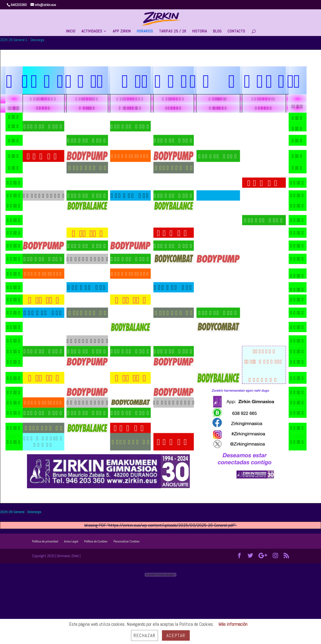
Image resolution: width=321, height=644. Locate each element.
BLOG (217, 32)
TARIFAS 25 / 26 (173, 32)
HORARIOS (145, 32)
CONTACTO (236, 32)
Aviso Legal (71, 541)
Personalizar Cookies (126, 541)
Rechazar (144, 635)
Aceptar (176, 635)
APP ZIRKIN (122, 32)
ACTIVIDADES (92, 32)
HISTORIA (200, 32)
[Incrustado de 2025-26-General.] (160, 575)
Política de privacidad (45, 541)
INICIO (71, 32)
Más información (233, 624)
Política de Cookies (96, 541)
